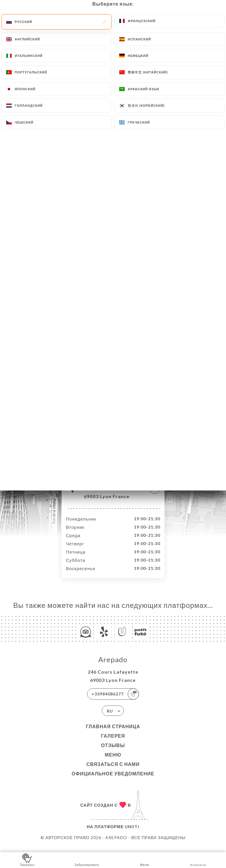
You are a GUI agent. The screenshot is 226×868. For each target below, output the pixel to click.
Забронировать (87, 860)
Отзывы (113, 751)
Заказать (27, 860)
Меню (113, 761)
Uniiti (132, 833)
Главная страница (113, 732)
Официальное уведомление (113, 780)
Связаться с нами (113, 770)
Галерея (113, 742)
